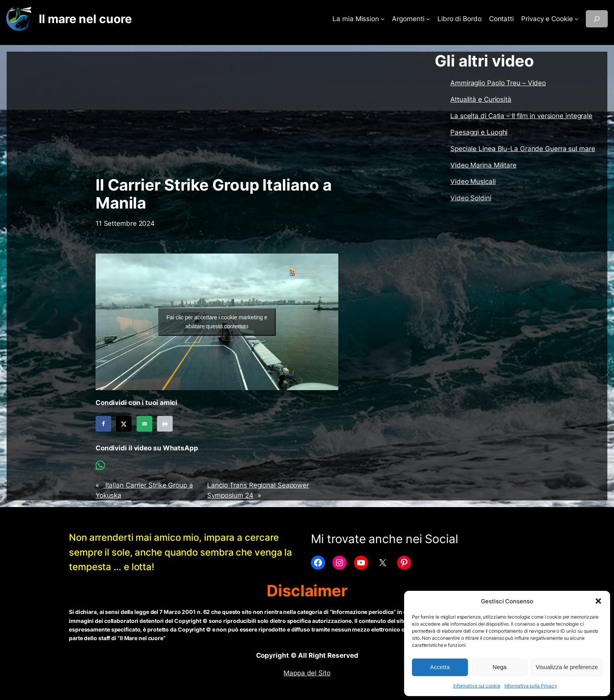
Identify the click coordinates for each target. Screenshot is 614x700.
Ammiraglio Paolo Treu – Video (498, 83)
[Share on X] (124, 424)
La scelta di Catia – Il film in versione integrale (521, 116)
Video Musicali (473, 182)
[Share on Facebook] (103, 424)
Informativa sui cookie (477, 686)
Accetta (440, 667)
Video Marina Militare (483, 165)
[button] (598, 601)
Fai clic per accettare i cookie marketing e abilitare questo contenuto (217, 322)
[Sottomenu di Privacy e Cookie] (576, 19)
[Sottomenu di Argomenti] (428, 19)
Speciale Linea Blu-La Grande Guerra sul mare (523, 149)
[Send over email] (144, 424)
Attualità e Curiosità (481, 99)
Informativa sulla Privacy (531, 686)
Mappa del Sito (307, 673)
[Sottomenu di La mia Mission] (383, 19)
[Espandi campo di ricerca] (597, 19)
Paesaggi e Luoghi (479, 132)
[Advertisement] (217, 114)
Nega (500, 667)
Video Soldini (471, 198)
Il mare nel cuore (85, 19)
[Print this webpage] (165, 424)
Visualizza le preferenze (567, 667)
